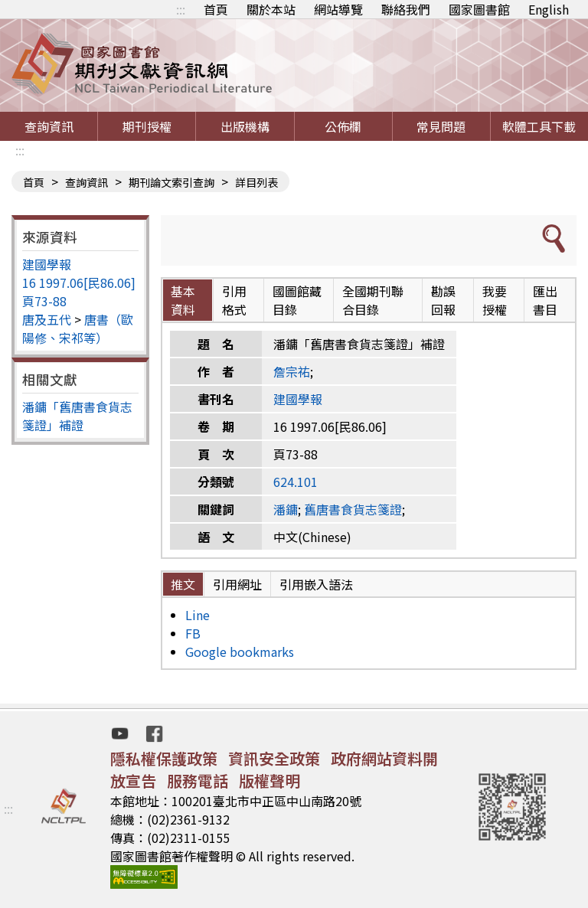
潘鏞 (286, 509)
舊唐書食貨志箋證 (353, 509)
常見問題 (441, 126)
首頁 (216, 9)
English (549, 9)
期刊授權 (147, 126)
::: (181, 9)
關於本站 (271, 9)
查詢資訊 (49, 126)
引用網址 (237, 584)
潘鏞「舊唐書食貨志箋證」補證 (77, 416)
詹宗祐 (292, 371)
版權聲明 (269, 781)
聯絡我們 (406, 9)
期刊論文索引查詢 (171, 182)
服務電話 (198, 781)
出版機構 (245, 126)
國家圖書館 (479, 9)
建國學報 (47, 264)
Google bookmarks (240, 652)
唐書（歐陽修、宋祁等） (78, 328)
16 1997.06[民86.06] (79, 283)
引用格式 (234, 300)
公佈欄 (343, 126)
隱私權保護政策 (164, 758)
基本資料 (183, 300)
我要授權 (495, 300)
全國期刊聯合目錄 (373, 300)
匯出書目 (545, 300)
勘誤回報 (443, 300)
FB (193, 633)
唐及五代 (47, 319)
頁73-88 (44, 301)
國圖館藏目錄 (297, 300)
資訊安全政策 (274, 758)
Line (198, 615)
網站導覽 (338, 9)
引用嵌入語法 (316, 584)
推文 (183, 584)
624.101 (296, 482)
